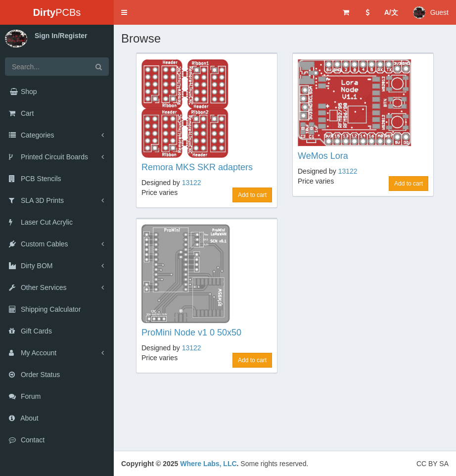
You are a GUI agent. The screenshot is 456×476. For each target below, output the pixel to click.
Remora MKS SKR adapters (197, 167)
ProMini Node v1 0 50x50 (191, 333)
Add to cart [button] (252, 195)
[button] (124, 12)
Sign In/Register (61, 36)
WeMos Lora (323, 156)
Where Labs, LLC (208, 464)
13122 (192, 183)
